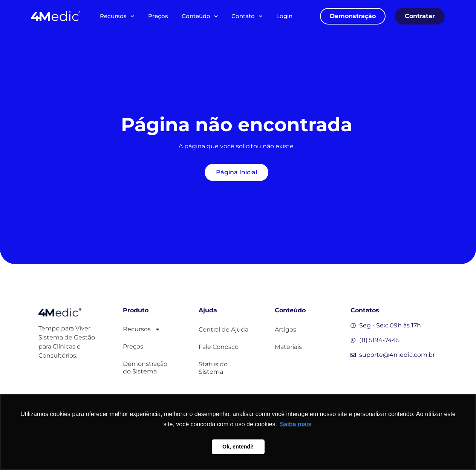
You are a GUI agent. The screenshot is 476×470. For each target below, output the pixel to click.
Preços (158, 16)
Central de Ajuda (223, 329)
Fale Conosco (219, 347)
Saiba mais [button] (296, 424)
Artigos (285, 329)
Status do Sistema (213, 368)
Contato (247, 16)
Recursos (117, 16)
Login (284, 16)
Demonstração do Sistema (145, 368)
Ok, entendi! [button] (238, 447)
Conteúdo (200, 16)
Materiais (288, 347)
